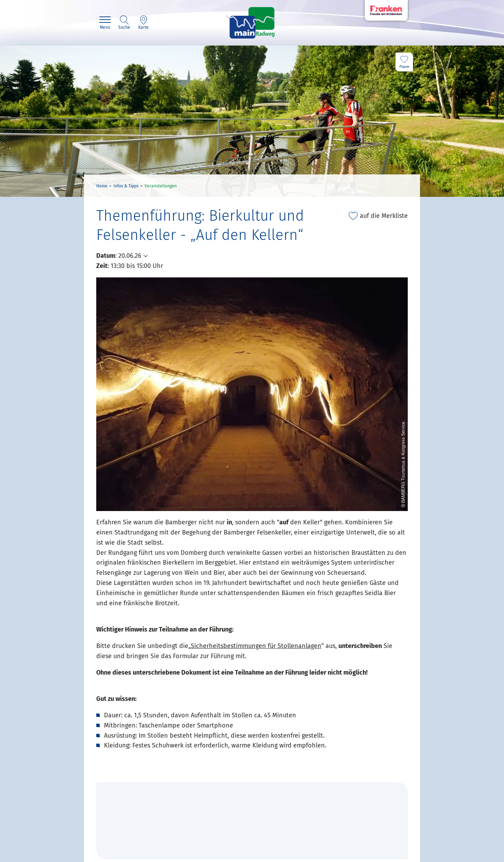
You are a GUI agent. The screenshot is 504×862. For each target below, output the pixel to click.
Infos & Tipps (126, 186)
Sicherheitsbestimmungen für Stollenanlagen (256, 646)
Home (102, 186)
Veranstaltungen (161, 186)
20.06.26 (130, 256)
